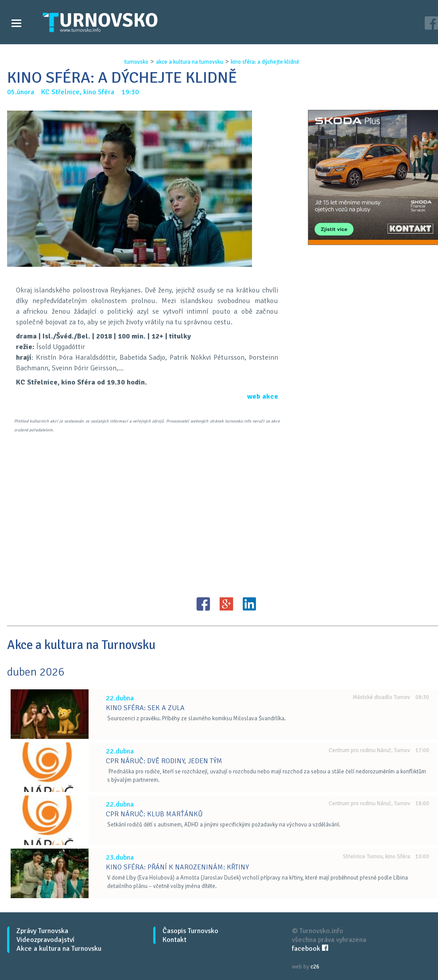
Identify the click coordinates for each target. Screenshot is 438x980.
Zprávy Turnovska (42, 931)
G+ (226, 604)
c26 (315, 967)
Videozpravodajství (45, 940)
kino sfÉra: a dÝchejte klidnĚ (265, 62)
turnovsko (136, 62)
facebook (310, 949)
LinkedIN (249, 604)
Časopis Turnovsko (190, 931)
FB (203, 604)
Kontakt (174, 940)
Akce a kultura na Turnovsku (59, 949)
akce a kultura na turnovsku (190, 62)
